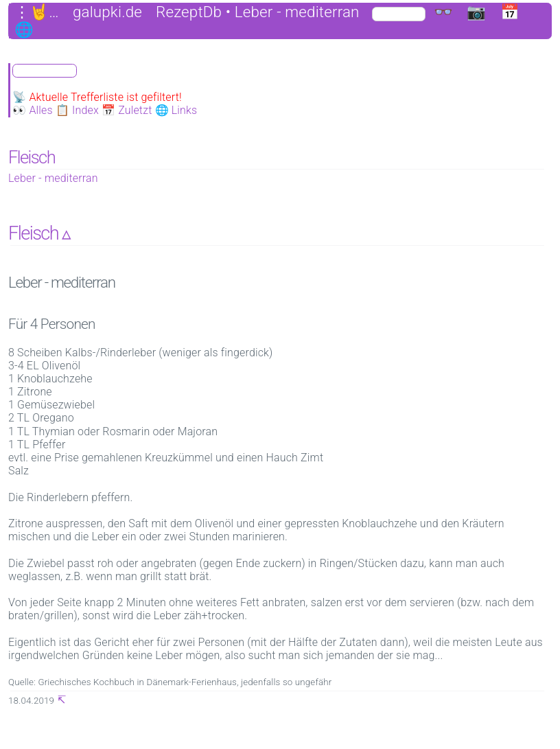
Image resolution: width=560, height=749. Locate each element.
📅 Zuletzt (127, 110)
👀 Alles (33, 110)
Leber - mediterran (53, 178)
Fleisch (32, 157)
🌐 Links (176, 110)
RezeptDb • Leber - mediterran (257, 12)
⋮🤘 (32, 12)
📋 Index (77, 110)
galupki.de (107, 12)
